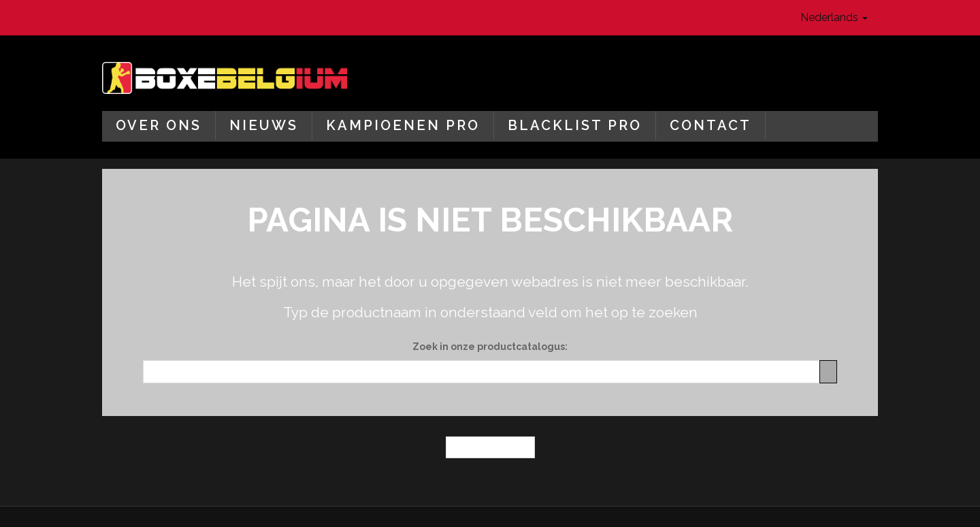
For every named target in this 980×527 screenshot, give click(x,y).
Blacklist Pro (575, 125)
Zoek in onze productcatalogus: (490, 347)
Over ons (159, 125)
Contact (710, 125)
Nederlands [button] (834, 17)
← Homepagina (490, 447)
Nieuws (264, 125)
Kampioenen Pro (403, 125)
